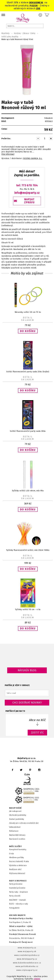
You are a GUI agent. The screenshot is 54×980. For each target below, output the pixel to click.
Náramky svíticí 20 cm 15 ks (28, 312)
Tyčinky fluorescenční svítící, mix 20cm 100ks (28, 550)
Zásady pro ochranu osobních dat (24, 823)
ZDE (38, 8)
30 (42, 3)
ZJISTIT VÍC (37, 733)
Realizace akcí (15, 869)
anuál (23, 900)
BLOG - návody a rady (19, 904)
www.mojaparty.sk (27, 951)
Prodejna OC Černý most (21, 942)
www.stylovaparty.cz (27, 970)
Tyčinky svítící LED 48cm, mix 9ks (28, 491)
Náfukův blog (27, 670)
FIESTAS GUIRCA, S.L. (33, 158)
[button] (28, 331)
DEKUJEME (35, 3)
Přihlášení (40, 15)
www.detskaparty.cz (27, 959)
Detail (28, 318)
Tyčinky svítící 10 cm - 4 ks (28, 609)
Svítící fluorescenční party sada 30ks (28, 431)
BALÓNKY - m (15, 900)
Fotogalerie (14, 908)
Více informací (8, 154)
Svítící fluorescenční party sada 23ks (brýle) (28, 372)
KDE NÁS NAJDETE (17, 915)
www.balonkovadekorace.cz (27, 963)
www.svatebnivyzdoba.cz (27, 955)
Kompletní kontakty (18, 849)
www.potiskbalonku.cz (27, 966)
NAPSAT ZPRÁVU (29, 201)
